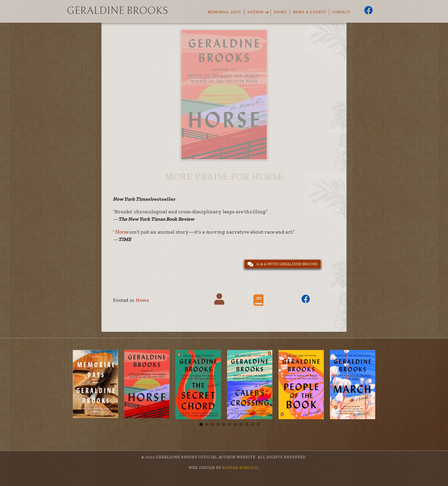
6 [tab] (230, 425)
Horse (122, 232)
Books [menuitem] (280, 12)
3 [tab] (213, 425)
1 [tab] (201, 425)
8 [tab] (241, 425)
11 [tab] (258, 425)
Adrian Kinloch (240, 468)
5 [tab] (224, 425)
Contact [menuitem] (341, 12)
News (142, 300)
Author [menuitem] (255, 12)
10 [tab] (253, 425)
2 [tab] (207, 425)
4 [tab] (218, 425)
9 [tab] (247, 425)
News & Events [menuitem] (309, 12)
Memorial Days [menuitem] (224, 12)
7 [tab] (235, 425)
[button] (267, 12)
